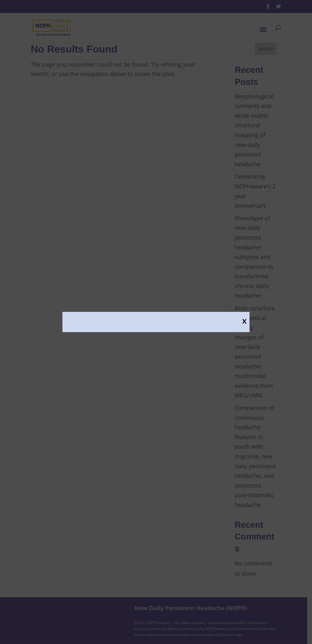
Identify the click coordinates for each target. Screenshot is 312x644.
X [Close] (244, 321)
